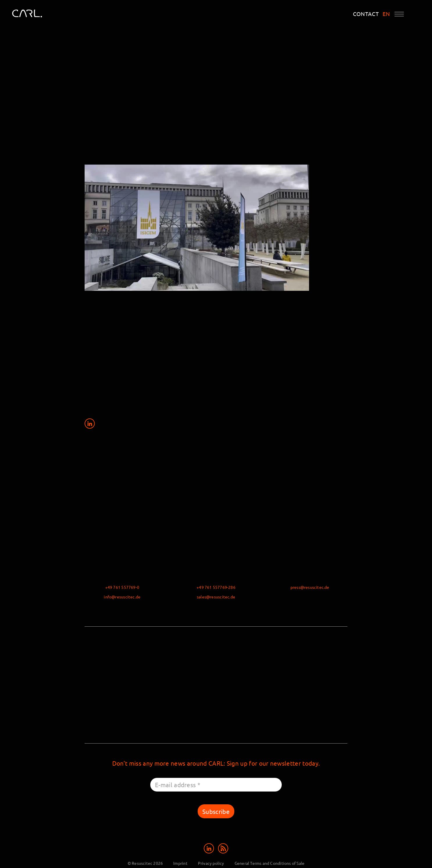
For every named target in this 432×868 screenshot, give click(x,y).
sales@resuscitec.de (216, 597)
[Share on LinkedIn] (90, 423)
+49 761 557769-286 (216, 587)
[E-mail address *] (216, 785)
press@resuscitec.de (310, 587)
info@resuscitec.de (122, 597)
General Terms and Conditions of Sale (270, 863)
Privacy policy (211, 863)
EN (386, 14)
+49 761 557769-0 (122, 587)
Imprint (180, 863)
